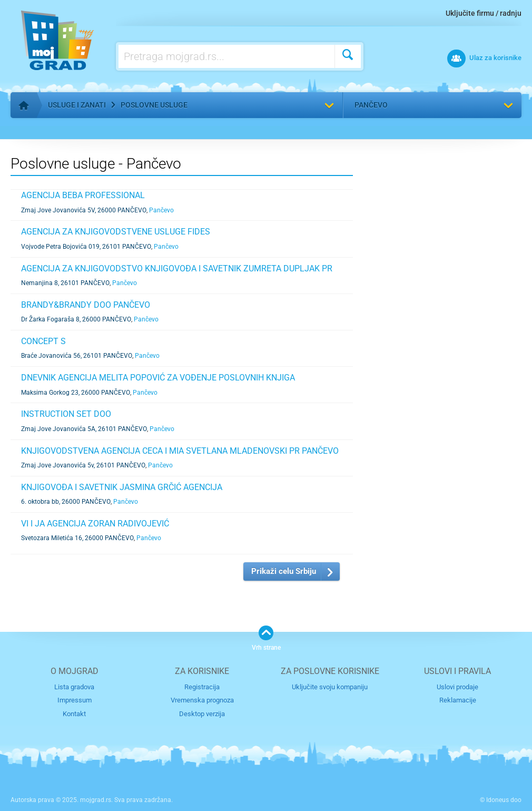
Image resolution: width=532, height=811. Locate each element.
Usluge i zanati (77, 105)
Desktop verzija (202, 714)
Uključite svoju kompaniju (330, 687)
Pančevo (371, 105)
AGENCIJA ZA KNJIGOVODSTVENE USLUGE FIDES (116, 232)
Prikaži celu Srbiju (284, 571)
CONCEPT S (43, 341)
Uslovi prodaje (457, 687)
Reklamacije (458, 700)
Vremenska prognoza (202, 700)
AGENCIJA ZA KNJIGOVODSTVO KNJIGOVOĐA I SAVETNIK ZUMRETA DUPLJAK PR (177, 268)
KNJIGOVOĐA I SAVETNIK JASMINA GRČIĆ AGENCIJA (122, 487)
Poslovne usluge (154, 105)
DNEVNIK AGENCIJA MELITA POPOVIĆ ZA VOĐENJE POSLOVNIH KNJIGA (158, 378)
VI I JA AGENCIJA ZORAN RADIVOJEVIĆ (95, 524)
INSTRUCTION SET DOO (66, 414)
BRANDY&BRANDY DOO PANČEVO (86, 305)
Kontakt (74, 714)
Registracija (202, 687)
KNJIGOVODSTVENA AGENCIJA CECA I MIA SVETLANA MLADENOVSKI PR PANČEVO (180, 451)
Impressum (75, 700)
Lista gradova (74, 687)
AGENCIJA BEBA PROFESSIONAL (83, 195)
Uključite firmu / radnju (484, 13)
